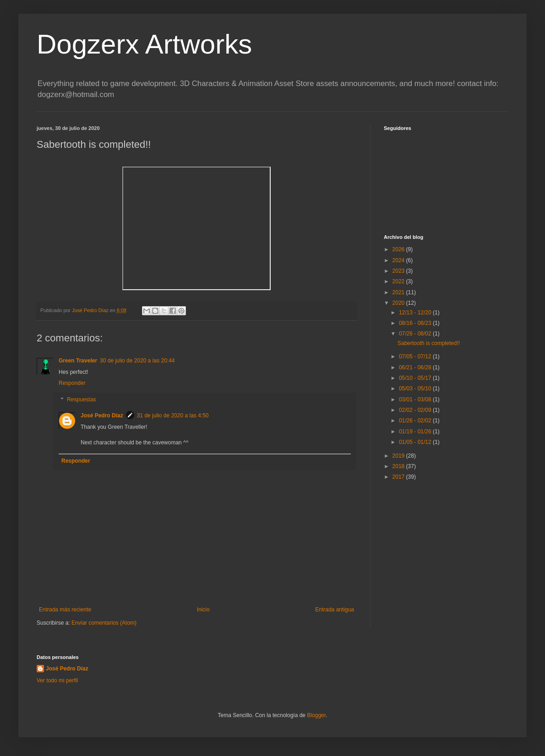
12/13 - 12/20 (416, 313)
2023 (399, 271)
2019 (399, 456)
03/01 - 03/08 (416, 400)
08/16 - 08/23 (416, 323)
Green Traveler (78, 361)
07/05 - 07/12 (416, 356)
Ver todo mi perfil (57, 680)
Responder (72, 383)
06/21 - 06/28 (416, 367)
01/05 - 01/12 (416, 442)
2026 (399, 249)
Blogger (316, 715)
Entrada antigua (335, 610)
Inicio (203, 610)
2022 (399, 281)
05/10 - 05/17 (416, 378)
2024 (399, 260)
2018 (399, 466)
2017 (399, 477)
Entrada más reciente (65, 610)
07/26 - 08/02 (416, 334)
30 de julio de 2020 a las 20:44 (137, 361)
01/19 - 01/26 (416, 432)
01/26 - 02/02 (416, 421)
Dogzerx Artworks (144, 44)
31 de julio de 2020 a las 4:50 (173, 416)
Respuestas (81, 400)
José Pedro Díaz (102, 416)
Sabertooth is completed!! (429, 343)
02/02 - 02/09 (416, 410)
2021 (399, 292)
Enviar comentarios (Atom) (104, 623)
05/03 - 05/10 (416, 389)
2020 (399, 303)
